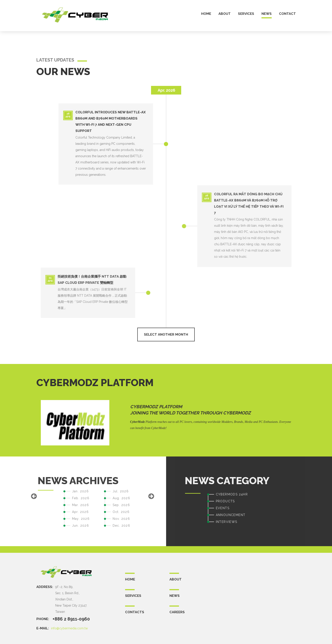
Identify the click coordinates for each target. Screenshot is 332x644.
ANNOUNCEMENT (308, 515)
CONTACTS (135, 612)
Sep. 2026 (43, 505)
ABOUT (176, 579)
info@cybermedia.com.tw (69, 628)
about (225, 14)
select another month (166, 335)
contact (287, 14)
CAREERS (177, 612)
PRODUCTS (303, 501)
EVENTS (300, 508)
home (206, 14)
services (246, 14)
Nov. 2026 (43, 519)
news (267, 14)
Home (130, 579)
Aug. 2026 (43, 498)
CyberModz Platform (156, 407)
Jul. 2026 (43, 491)
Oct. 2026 (43, 512)
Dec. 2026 (43, 526)
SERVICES (133, 596)
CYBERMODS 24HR (310, 494)
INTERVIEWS (304, 522)
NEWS (175, 596)
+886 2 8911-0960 (71, 619)
